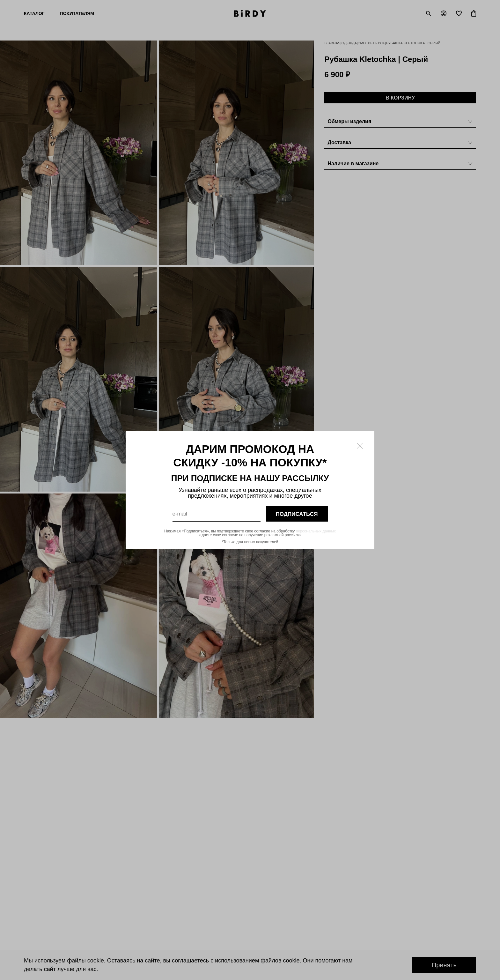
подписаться (297, 514)
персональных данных (316, 531)
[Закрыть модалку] (360, 446)
